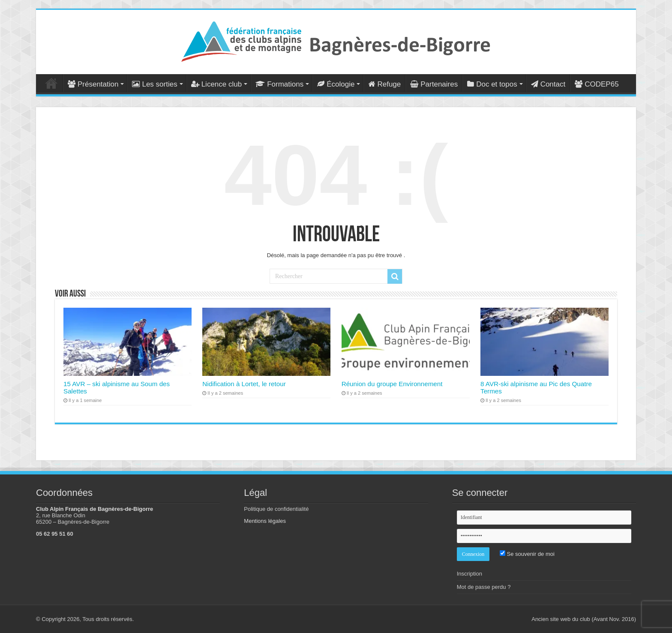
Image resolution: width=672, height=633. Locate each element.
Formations (279, 84)
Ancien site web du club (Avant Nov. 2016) (584, 619)
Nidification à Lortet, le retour (244, 384)
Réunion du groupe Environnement (392, 384)
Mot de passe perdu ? (484, 587)
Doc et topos (492, 84)
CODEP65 (597, 84)
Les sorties (154, 84)
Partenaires (434, 84)
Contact (548, 84)
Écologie (336, 84)
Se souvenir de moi (527, 554)
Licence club (217, 84)
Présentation (93, 84)
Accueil (51, 83)
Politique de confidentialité (276, 509)
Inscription (469, 574)
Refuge (384, 84)
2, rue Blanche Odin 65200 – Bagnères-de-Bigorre (73, 519)
